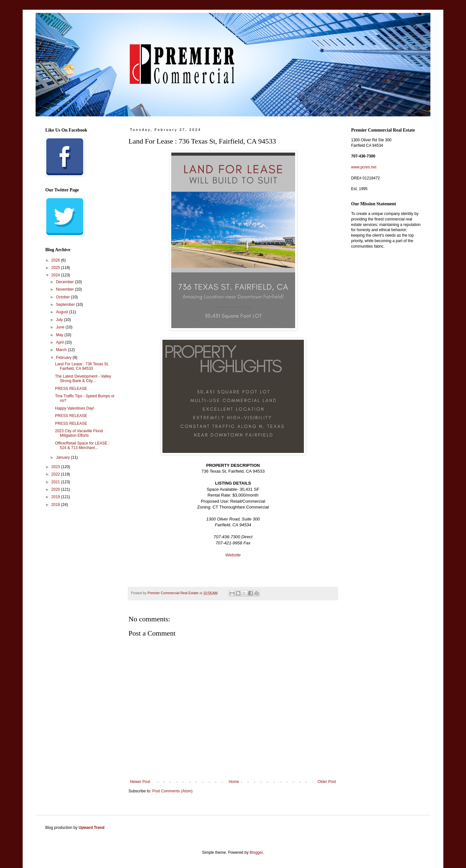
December (66, 282)
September (66, 305)
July (60, 320)
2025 (56, 268)
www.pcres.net (364, 167)
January (63, 457)
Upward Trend (92, 828)
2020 (56, 489)
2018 (56, 505)
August (63, 312)
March (62, 350)
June (61, 327)
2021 (56, 482)
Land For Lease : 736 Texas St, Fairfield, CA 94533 (82, 366)
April (60, 342)
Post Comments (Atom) (172, 791)
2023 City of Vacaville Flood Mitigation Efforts (79, 433)
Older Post (327, 782)
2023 (56, 467)
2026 (56, 260)
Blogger (256, 852)
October (63, 297)
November (66, 289)
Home (234, 782)
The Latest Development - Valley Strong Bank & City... (83, 379)
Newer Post (140, 782)
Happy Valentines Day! (75, 408)
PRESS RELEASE (71, 389)
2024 (56, 275)
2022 (56, 474)
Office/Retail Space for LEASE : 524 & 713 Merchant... (82, 445)
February (64, 358)
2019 (56, 497)
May (60, 335)
